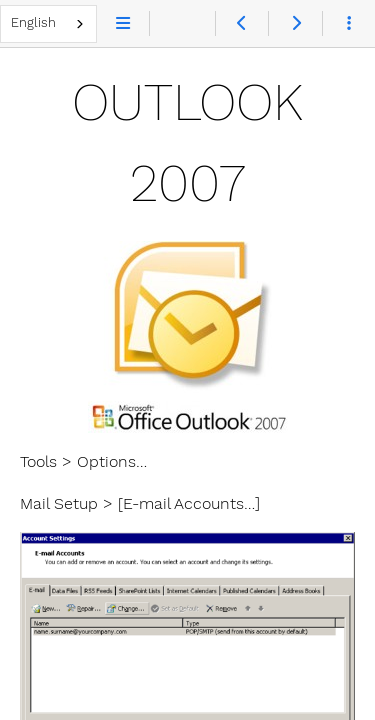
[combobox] (48, 24)
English (33, 22)
